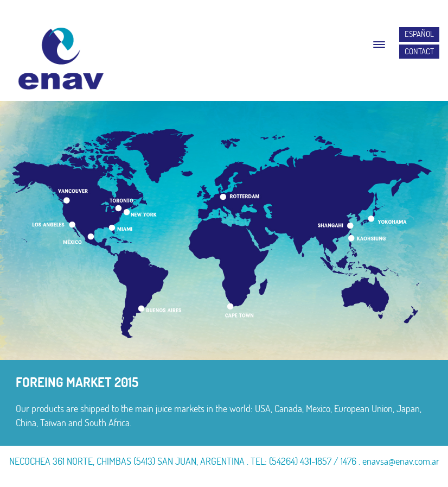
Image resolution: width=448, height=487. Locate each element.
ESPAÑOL (419, 34)
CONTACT (419, 51)
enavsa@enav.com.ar (401, 461)
